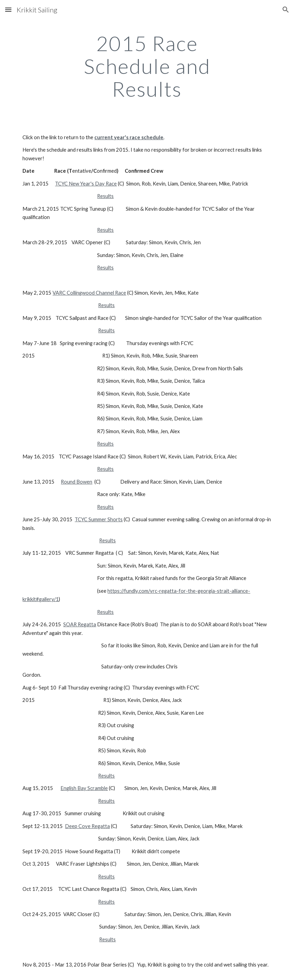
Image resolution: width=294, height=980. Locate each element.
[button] (8, 9)
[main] (147, 66)
